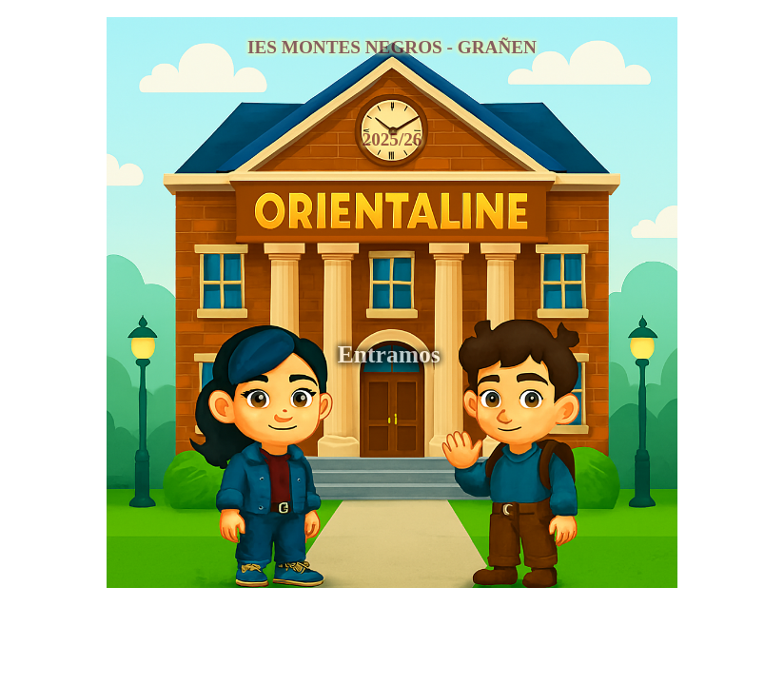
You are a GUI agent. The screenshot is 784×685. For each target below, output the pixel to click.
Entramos (392, 354)
